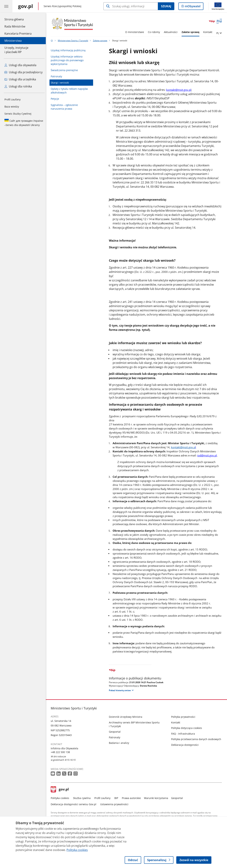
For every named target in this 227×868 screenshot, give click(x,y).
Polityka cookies (61, 798)
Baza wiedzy (12, 107)
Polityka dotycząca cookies (187, 728)
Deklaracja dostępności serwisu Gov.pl (75, 804)
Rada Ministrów (15, 26)
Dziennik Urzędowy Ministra (127, 717)
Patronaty (57, 76)
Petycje (56, 99)
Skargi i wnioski (61, 83)
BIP (117, 798)
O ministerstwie (135, 32)
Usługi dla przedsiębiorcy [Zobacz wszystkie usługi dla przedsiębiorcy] (23, 72)
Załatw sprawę (191, 32)
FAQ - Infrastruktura (184, 734)
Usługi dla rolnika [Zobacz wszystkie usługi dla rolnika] (18, 86)
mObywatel (192, 7)
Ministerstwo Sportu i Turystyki (74, 41)
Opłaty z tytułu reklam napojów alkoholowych (70, 91)
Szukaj (166, 6)
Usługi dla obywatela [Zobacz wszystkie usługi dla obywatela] (20, 65)
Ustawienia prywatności (115, 804)
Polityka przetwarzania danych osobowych (197, 739)
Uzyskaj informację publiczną (69, 50)
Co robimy (155, 32)
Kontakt (209, 32)
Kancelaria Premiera (18, 34)
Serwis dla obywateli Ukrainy (24, 123)
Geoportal (116, 732)
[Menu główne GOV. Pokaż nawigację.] (6, 6)
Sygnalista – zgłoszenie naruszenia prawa (65, 107)
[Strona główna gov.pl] (26, 6)
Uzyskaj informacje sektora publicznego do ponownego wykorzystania (68, 60)
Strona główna (18, 19)
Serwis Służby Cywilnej (18, 114)
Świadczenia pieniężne (65, 70)
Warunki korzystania (157, 798)
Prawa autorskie (132, 798)
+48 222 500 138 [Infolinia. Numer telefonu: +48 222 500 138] (61, 752)
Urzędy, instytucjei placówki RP (16, 50)
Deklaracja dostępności (186, 745)
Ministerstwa (13, 41)
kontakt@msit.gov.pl (180, 90)
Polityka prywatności (184, 717)
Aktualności (172, 32)
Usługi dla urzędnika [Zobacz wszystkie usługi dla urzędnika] (20, 79)
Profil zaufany (13, 99)
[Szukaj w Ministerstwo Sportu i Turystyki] (131, 6)
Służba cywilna (83, 798)
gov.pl (61, 790)
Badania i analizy (120, 743)
